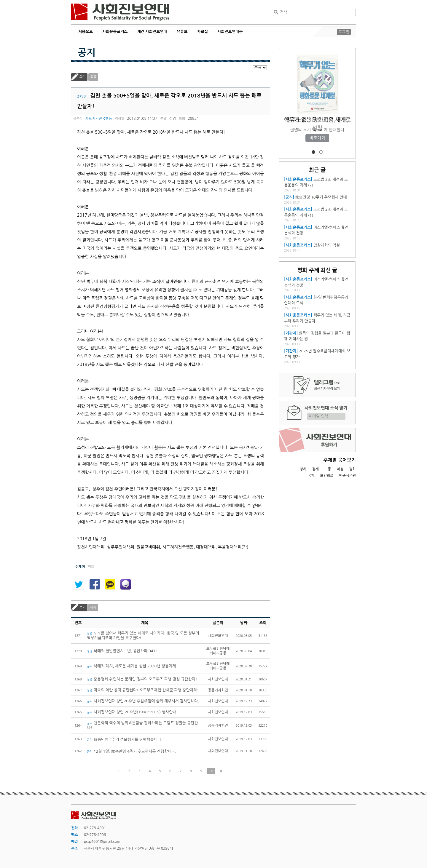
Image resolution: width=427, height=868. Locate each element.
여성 (340, 469)
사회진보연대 (120, 12)
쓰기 (83, 77)
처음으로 (86, 32)
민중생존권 (348, 476)
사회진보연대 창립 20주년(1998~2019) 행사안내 (132, 712)
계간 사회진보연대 (152, 32)
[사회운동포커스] (298, 179)
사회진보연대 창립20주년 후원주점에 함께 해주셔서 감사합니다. (143, 701)
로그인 (344, 32)
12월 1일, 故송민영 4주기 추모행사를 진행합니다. (132, 751)
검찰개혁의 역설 (327, 245)
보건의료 (327, 476)
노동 (328, 469)
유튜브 (182, 32)
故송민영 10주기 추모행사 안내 (321, 197)
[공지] (289, 197)
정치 (303, 469)
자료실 (203, 32)
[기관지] (291, 333)
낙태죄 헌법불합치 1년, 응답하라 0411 (122, 651)
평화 (352, 469)
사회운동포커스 (115, 32)
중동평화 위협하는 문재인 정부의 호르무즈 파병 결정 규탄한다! (142, 679)
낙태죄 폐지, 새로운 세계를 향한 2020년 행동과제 (131, 666)
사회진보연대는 (230, 32)
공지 (87, 53)
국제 (311, 476)
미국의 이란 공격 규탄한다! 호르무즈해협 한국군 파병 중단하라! (143, 690)
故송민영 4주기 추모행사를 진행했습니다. (125, 740)
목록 (93, 77)
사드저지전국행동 (98, 119)
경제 (315, 469)
